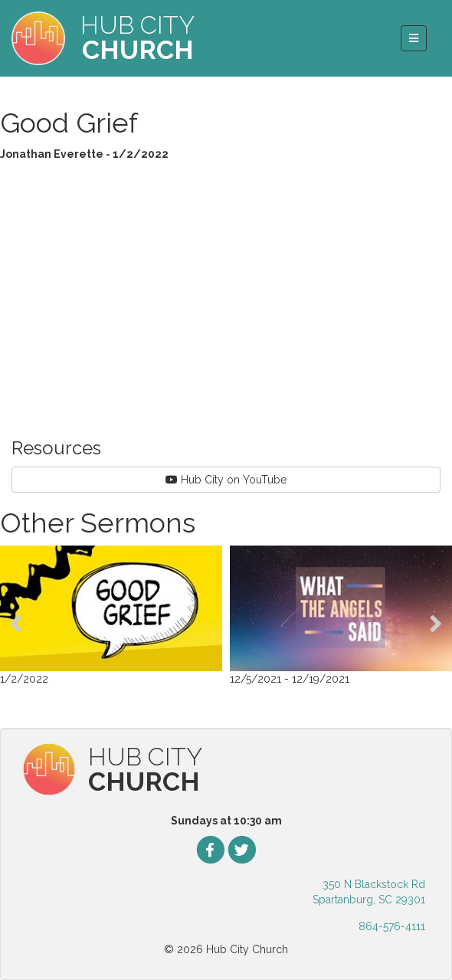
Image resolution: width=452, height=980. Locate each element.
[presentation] (16, 624)
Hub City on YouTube (226, 480)
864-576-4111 (392, 926)
